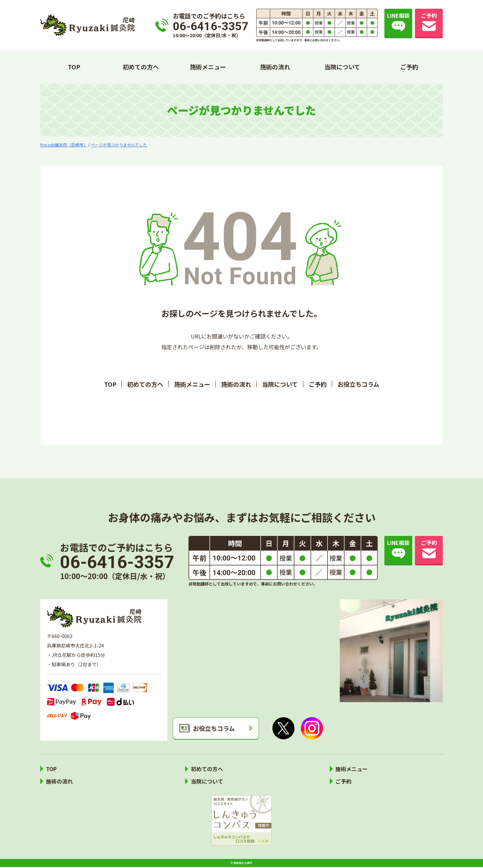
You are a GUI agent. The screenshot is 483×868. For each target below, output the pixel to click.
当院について (342, 67)
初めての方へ (141, 67)
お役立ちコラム (358, 384)
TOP (74, 67)
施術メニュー (208, 67)
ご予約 (409, 67)
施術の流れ (275, 67)
